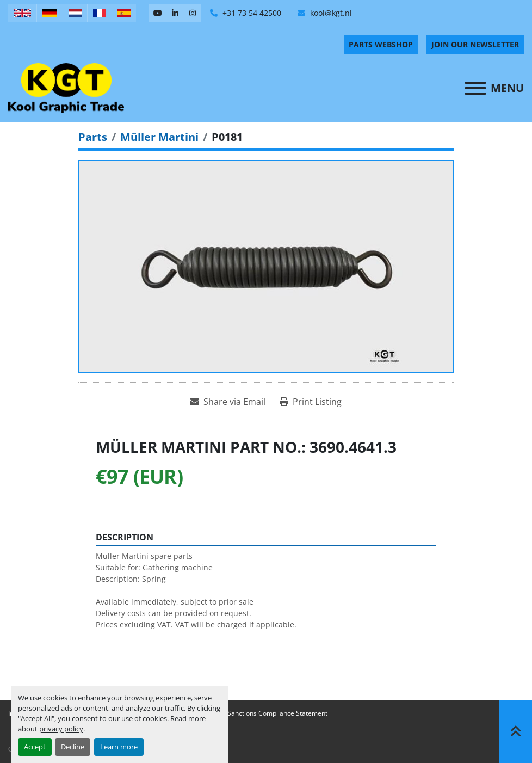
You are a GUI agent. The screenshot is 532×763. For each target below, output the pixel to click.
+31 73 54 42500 (251, 13)
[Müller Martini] (159, 137)
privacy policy (61, 729)
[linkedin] (175, 13)
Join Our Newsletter (475, 44)
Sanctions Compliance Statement (277, 713)
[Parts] (93, 137)
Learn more (119, 747)
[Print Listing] (311, 402)
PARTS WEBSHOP (381, 44)
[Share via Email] (228, 402)
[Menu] (475, 88)
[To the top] (516, 731)
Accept (35, 747)
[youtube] (158, 13)
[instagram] (193, 13)
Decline (73, 747)
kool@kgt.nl (330, 13)
